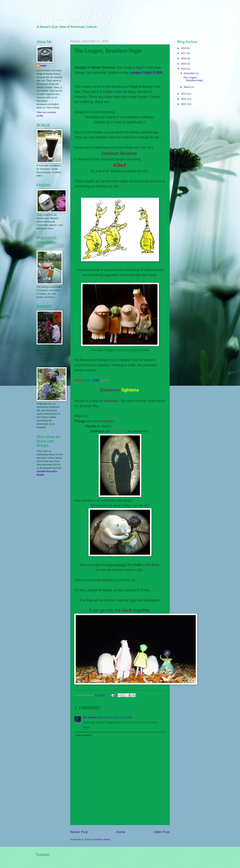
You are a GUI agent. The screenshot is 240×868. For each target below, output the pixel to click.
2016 (184, 58)
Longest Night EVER (146, 73)
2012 (184, 99)
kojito (43, 66)
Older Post (162, 832)
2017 (184, 53)
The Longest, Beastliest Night (193, 79)
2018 (184, 48)
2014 (184, 69)
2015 (184, 64)
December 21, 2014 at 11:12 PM (115, 717)
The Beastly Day (74, 16)
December (190, 73)
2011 (184, 104)
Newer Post (79, 832)
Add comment (83, 735)
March (187, 87)
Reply (86, 727)
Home (121, 832)
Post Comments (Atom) (98, 839)
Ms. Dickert (90, 717)
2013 (184, 94)
